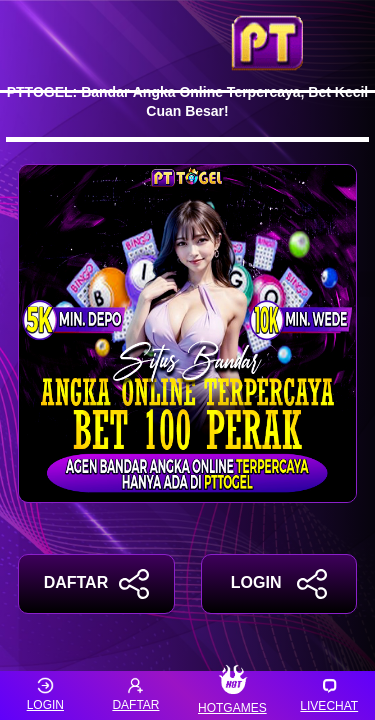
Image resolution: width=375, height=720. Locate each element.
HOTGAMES (232, 695)
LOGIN (279, 584)
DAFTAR (96, 584)
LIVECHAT (329, 694)
